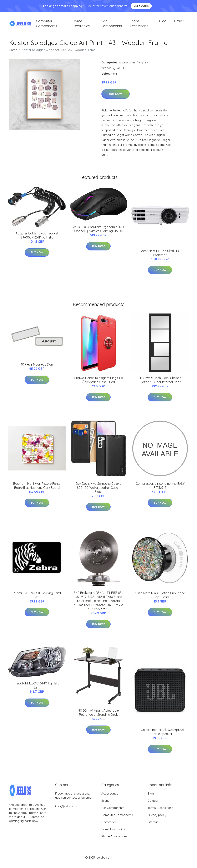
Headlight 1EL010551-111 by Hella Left (37, 689)
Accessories (127, 66)
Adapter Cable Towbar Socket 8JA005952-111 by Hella (37, 239)
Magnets (143, 66)
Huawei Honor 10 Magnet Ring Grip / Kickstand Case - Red (98, 384)
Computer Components (46, 25)
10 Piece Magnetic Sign (37, 368)
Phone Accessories (139, 25)
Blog (163, 23)
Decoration (109, 826)
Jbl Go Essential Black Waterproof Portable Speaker (160, 736)
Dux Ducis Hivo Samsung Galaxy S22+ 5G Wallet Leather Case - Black (98, 491)
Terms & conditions (160, 812)
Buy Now (116, 98)
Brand (179, 23)
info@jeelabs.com (67, 810)
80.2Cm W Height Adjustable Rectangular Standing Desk (98, 716)
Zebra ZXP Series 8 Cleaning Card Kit (37, 599)
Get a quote (141, 6)
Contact (153, 804)
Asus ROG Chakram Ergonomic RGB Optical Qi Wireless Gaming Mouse (98, 233)
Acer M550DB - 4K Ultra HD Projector (160, 257)
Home (13, 54)
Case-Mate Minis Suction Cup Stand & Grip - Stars (160, 599)
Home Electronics (81, 25)
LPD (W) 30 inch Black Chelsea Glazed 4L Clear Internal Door (160, 384)
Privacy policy (157, 819)
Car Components (111, 25)
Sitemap (153, 826)
